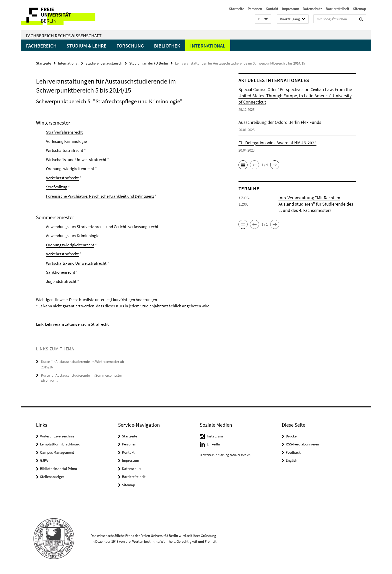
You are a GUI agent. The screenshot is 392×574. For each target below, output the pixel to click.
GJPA (44, 460)
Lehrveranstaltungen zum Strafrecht (77, 324)
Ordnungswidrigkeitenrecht (70, 169)
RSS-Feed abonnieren (302, 444)
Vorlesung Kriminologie (66, 141)
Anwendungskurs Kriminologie (73, 236)
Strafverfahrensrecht (64, 132)
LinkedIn (213, 444)
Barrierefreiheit (337, 9)
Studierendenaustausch (104, 63)
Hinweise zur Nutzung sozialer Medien (225, 455)
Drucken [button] (292, 436)
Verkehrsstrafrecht (62, 178)
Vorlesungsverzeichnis (57, 436)
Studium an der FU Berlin (149, 63)
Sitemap (359, 9)
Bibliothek (167, 46)
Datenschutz (312, 9)
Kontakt (272, 9)
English (291, 460)
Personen (255, 9)
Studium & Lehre (86, 46)
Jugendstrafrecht (61, 281)
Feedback (293, 452)
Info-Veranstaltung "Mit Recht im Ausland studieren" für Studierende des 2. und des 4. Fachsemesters (316, 204)
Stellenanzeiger (52, 477)
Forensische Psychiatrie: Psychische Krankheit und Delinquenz (100, 196)
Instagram (215, 436)
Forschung (130, 46)
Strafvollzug (57, 187)
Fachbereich (41, 46)
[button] (263, 19)
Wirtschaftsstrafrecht (65, 150)
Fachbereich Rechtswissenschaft (64, 36)
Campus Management (57, 452)
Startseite (236, 9)
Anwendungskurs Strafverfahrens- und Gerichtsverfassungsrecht (102, 227)
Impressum (290, 9)
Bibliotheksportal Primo (58, 469)
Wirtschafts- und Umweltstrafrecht (76, 160)
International (208, 46)
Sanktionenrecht (61, 272)
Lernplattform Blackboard (60, 444)
